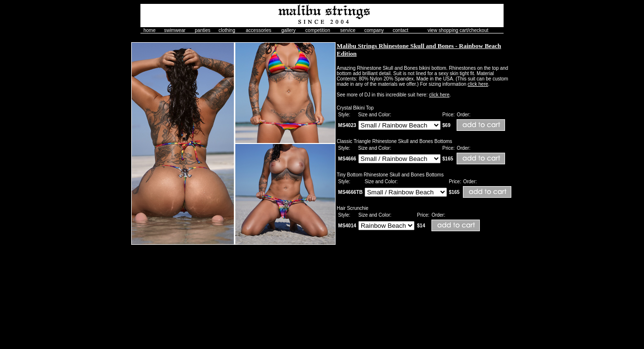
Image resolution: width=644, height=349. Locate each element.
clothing (227, 30)
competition (318, 30)
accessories (259, 30)
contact (400, 30)
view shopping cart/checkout (458, 30)
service (348, 30)
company (374, 30)
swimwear (175, 30)
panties (202, 30)
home (149, 30)
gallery (288, 30)
